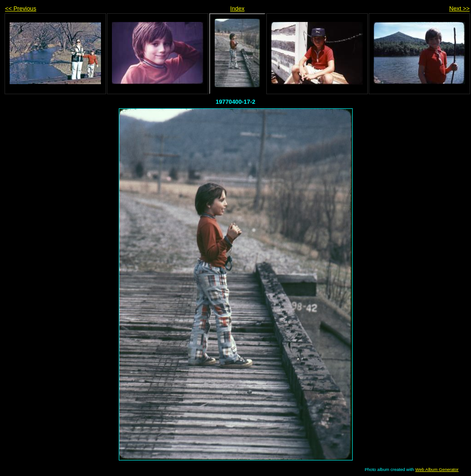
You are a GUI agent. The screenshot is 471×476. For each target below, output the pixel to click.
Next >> (459, 8)
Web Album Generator (437, 469)
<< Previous (21, 8)
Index (237, 8)
